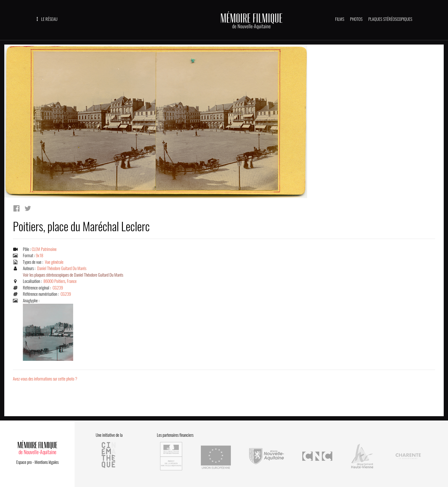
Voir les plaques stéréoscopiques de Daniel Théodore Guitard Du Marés (73, 275)
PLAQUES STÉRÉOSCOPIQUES (390, 19)
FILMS (340, 19)
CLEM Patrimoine (44, 249)
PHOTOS (356, 19)
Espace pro (24, 462)
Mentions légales (47, 462)
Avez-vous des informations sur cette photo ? (45, 379)
